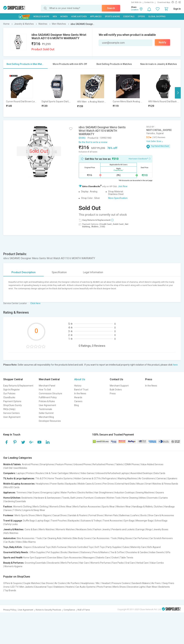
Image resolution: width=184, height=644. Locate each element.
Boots (144, 515)
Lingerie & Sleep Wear (34, 510)
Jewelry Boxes (161, 529)
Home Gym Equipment (35, 558)
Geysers (160, 493)
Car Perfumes (141, 538)
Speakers (172, 478)
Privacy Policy (10, 610)
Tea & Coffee (117, 552)
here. (175, 365)
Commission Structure (50, 393)
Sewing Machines (145, 493)
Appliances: (10, 493)
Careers (78, 401)
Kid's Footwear (59, 547)
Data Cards (160, 473)
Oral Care (130, 563)
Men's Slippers (44, 515)
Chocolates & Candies (137, 552)
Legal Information (93, 272)
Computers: (10, 473)
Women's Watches (65, 529)
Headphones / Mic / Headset (96, 583)
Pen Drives (108, 484)
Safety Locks (11, 524)
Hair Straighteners (104, 493)
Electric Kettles (85, 493)
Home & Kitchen (79, 17)
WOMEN (64, 17)
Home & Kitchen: (12, 498)
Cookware (100, 498)
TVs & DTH (41, 478)
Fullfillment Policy (48, 397)
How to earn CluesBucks (140, 159)
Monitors (74, 473)
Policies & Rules (47, 401)
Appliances (96, 17)
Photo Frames (104, 587)
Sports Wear (108, 507)
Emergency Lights (50, 493)
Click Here (35, 303)
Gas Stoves (47, 583)
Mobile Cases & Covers (90, 484)
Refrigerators (109, 478)
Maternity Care (138, 547)
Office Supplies (37, 552)
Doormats (152, 498)
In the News (80, 393)
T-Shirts (17, 510)
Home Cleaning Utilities (134, 498)
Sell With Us (136, 2)
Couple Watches (32, 583)
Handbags (169, 507)
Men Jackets (26, 587)
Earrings (140, 529)
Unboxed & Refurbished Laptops (112, 473)
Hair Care (84, 563)
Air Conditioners (147, 478)
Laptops (21, 473)
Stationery (86, 552)
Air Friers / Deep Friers (163, 583)
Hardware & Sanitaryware (47, 498)
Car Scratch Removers (161, 538)
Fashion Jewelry (102, 529)
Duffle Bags (29, 521)
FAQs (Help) (9, 409)
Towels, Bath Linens (72, 498)
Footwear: (9, 515)
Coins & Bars (31, 529)
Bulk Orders (116, 390)
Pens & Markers (101, 552)
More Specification (118, 198)
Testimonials (45, 409)
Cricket (115, 558)
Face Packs (118, 563)
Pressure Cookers (121, 583)
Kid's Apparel (154, 547)
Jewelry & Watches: (14, 529)
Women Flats (111, 515)
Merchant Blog (46, 417)
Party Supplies (114, 547)
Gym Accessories (73, 558)
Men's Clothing (40, 507)
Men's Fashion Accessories (87, 507)
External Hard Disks (125, 484)
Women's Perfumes (100, 563)
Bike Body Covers (82, 538)
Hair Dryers (34, 493)
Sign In (177, 9)
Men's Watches (47, 529)
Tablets (119, 464)
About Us (80, 379)
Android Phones (30, 464)
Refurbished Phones (103, 464)
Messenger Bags (145, 521)
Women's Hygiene (13, 566)
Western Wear (123, 507)
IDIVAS (82, 138)
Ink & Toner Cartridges (57, 473)
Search (111, 8)
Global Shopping (157, 17)
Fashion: (8, 507)
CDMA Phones (132, 464)
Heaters (70, 587)
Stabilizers (59, 587)
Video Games (87, 473)
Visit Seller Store (154, 141)
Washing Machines (127, 478)
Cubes (126, 547)
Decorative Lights (136, 587)
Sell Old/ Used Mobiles (16, 468)
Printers (30, 473)
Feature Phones (64, 464)
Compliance (69, 610)
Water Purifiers (68, 493)
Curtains (163, 498)
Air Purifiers (73, 583)
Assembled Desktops (141, 473)
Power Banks (57, 484)
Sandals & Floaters (78, 515)
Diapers (28, 547)
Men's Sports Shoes (25, 515)
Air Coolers (60, 583)
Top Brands (10, 590)
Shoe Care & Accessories (161, 515)
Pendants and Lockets (123, 529)
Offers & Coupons (13, 583)
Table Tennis (127, 558)
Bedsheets (27, 498)
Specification (59, 272)
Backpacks (71, 484)
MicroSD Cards (12, 487)
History (78, 386)
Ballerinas (125, 515)
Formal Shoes (96, 515)
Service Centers (11, 413)
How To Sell (45, 390)
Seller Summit (46, 413)
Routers (40, 473)
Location (135, 10)
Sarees (8, 510)
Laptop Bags (43, 521)
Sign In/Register (12, 390)
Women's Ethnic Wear (60, 507)
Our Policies (9, 393)
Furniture (89, 498)
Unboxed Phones (82, 464)
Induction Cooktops (125, 493)
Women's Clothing (22, 507)
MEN (55, 17)
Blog (77, 405)
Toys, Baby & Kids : (13, 547)
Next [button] (178, 93)
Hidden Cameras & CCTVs (87, 478)
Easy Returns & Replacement (18, 386)
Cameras (161, 478)
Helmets (67, 538)
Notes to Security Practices (48, 610)
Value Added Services (152, 464)
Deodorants (53, 563)
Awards (78, 397)
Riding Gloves (125, 538)
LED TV (15, 587)
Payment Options (12, 401)
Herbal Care (142, 563)
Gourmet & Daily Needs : (16, 552)
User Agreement (12, 417)
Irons (7, 587)
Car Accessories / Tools (105, 538)
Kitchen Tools (114, 498)
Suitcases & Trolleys (91, 521)
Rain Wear (152, 587)
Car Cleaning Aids (52, 538)
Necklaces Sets (84, 529)
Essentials (129, 17)
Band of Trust (81, 390)
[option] (21, 93)
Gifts (168, 552)
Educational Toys (42, 547)
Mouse (140, 484)
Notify (162, 42)
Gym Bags (129, 521)
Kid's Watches (11, 533)
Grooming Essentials (35, 563)
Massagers (89, 558)
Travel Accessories (113, 521)
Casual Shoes (60, 515)
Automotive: (10, 538)
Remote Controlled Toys (81, 547)
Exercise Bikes (55, 558)
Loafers (135, 515)
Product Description (24, 272)
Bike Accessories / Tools (29, 538)
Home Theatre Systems (60, 478)
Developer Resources (50, 421)
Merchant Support (119, 386)
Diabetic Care (103, 558)
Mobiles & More (41, 17)
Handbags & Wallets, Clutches (147, 507)
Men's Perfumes (69, 563)
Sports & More (112, 17)
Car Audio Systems (85, 587)
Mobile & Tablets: (12, 464)
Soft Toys (100, 547)
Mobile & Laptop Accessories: (19, 484)
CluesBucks (9, 397)
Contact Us (149, 2)
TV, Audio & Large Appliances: (19, 478)
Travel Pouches (59, 521)
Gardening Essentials (15, 501)
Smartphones (47, 464)
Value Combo (157, 563)
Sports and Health (13, 558)
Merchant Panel (47, 386)
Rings (149, 529)
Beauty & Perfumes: (14, 563)
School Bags (161, 521)
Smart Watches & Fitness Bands (162, 484)
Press (113, 393)
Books (64, 552)
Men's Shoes (119, 587)
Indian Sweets (157, 552)
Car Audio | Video (13, 542)
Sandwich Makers (141, 583)
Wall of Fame (84, 610)
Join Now (123, 186)
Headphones (42, 484)
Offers (141, 17)
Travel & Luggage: (13, 521)
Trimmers (21, 493)
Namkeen (74, 552)
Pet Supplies (53, 552)
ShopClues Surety (13, 405)
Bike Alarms (29, 542)
